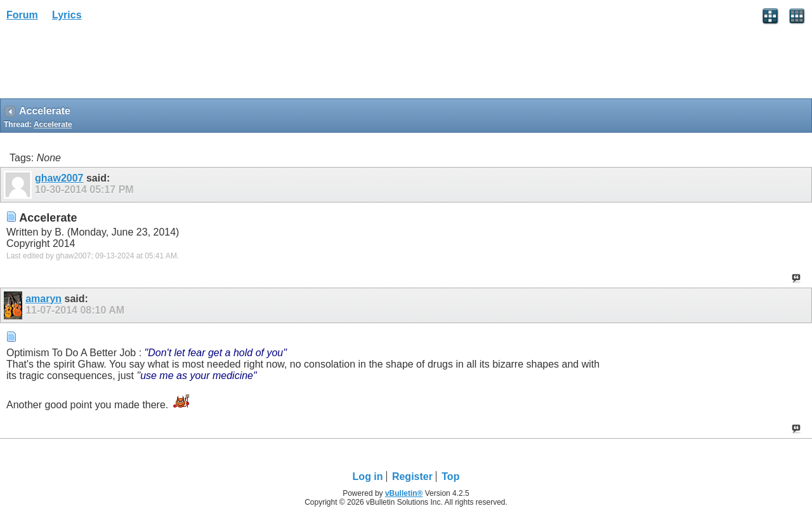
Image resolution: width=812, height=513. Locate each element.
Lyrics (67, 15)
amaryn (43, 299)
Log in (368, 476)
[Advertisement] (101, 64)
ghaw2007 (59, 178)
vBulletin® (404, 493)
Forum (22, 15)
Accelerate (53, 124)
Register (412, 476)
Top (450, 476)
